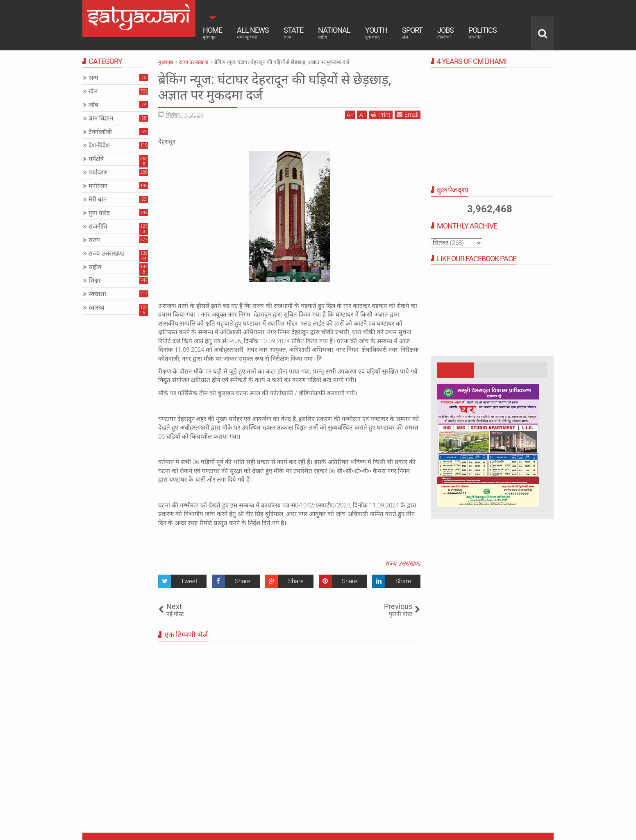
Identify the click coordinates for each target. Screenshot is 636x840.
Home (212, 33)
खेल (93, 91)
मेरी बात (98, 199)
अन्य (93, 78)
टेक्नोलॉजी (100, 132)
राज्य (94, 240)
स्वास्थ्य (97, 308)
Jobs (445, 33)
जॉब (93, 105)
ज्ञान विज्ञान (101, 118)
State (293, 33)
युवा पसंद (99, 213)
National (334, 33)
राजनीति (98, 226)
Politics (483, 33)
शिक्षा (94, 281)
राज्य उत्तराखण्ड (403, 564)
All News (253, 33)
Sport (412, 33)
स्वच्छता (97, 294)
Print (381, 114)
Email (408, 114)
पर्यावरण (98, 172)
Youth (376, 33)
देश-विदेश (99, 145)
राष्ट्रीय (95, 267)
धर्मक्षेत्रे (96, 159)
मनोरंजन (98, 186)
